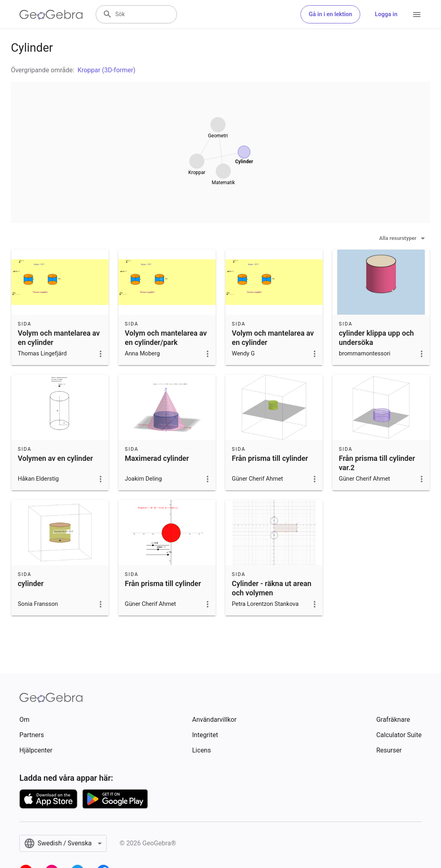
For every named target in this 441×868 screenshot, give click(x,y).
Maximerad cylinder (157, 458)
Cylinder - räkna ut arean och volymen (272, 588)
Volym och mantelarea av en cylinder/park (166, 338)
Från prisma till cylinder (270, 458)
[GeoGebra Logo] (51, 15)
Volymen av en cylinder (55, 458)
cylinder (31, 583)
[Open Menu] (417, 15)
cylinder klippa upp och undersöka (376, 338)
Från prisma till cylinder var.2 (377, 463)
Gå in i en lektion (330, 14)
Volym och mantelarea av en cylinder (59, 338)
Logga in (386, 14)
